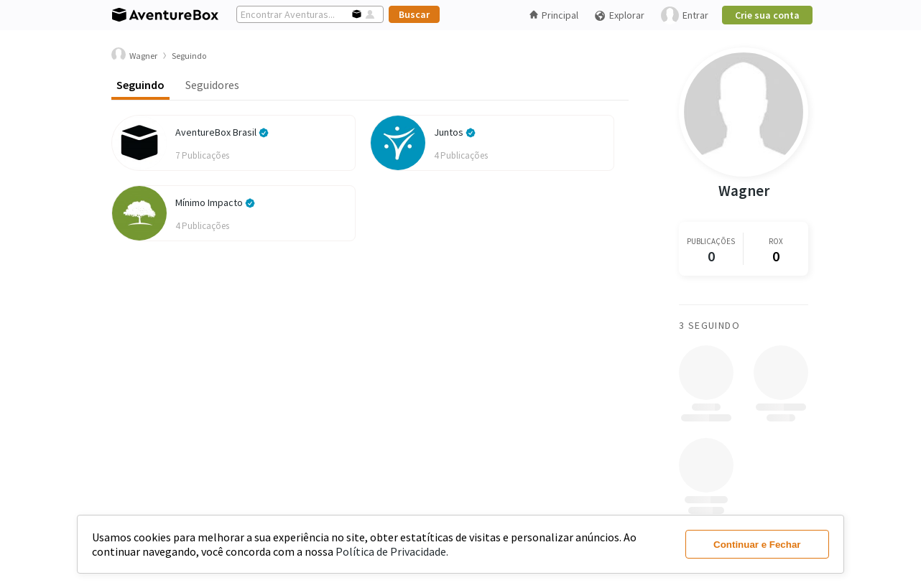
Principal (554, 15)
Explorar (619, 15)
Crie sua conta (767, 15)
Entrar (685, 15)
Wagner (744, 191)
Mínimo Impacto (215, 202)
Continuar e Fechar (757, 545)
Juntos (455, 132)
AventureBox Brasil (222, 132)
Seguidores (212, 85)
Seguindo (140, 85)
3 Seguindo (709, 325)
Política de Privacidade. (392, 551)
